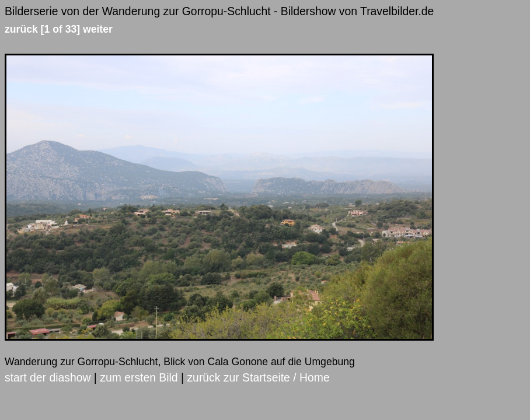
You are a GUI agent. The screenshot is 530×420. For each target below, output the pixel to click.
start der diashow (48, 377)
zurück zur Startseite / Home (258, 377)
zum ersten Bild (139, 377)
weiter (98, 29)
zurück (21, 29)
